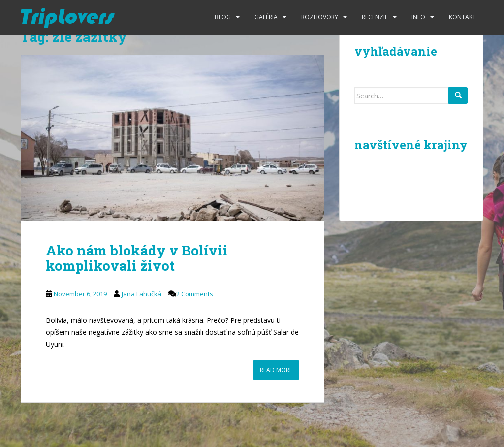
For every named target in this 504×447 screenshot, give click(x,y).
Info (418, 17)
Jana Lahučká (142, 294)
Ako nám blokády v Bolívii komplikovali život (137, 258)
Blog (223, 17)
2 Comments (195, 294)
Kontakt (462, 17)
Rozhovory (320, 17)
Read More (276, 370)
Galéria (266, 17)
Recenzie (375, 17)
